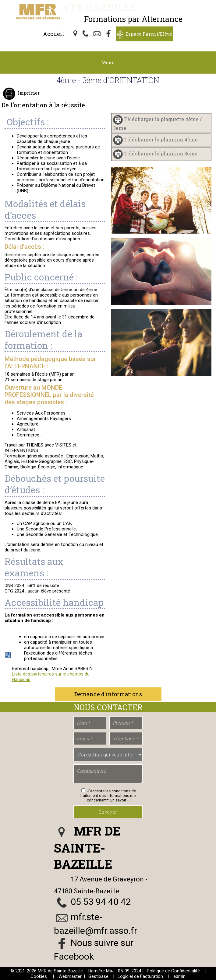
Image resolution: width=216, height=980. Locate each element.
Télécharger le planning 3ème (161, 153)
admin (179, 976)
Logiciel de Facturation (140, 976)
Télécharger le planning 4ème (161, 139)
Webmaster (70, 976)
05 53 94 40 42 (101, 902)
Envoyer (108, 812)
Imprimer (28, 93)
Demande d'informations (108, 694)
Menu (108, 62)
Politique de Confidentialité (173, 971)
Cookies (39, 976)
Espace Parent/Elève (149, 34)
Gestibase (98, 976)
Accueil (54, 34)
